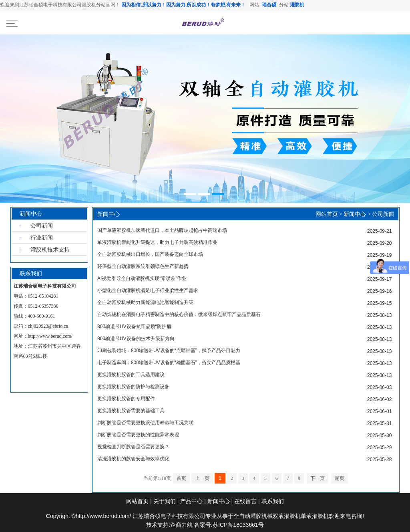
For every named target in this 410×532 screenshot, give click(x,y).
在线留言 (245, 501)
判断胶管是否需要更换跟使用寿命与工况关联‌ (145, 423)
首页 (181, 478)
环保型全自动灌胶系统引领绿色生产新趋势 (143, 266)
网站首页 (327, 214)
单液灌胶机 (315, 516)
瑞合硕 (269, 5)
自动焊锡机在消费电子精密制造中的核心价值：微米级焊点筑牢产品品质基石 (179, 314)
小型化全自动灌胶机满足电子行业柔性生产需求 (148, 290)
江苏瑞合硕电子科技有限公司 (169, 516)
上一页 (202, 478)
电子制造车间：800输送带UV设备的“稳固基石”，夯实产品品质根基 (169, 363)
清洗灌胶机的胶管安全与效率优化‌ (133, 459)
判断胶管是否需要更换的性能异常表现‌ (138, 435)
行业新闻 (42, 238)
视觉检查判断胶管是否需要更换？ (133, 447)
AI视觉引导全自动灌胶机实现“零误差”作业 (142, 278)
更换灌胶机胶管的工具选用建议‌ (131, 375)
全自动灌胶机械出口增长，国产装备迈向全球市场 (150, 254)
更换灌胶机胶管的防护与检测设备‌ (133, 387)
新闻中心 (355, 214)
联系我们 (273, 501)
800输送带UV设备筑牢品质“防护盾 (134, 326)
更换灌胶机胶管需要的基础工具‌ (131, 411)
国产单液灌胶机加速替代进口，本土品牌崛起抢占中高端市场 (162, 230)
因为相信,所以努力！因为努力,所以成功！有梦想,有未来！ (183, 5)
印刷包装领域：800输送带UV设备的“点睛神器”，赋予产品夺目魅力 (169, 351)
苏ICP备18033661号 (238, 525)
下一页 (318, 478)
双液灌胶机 (287, 516)
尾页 (340, 478)
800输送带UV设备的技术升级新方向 (136, 339)
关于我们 (165, 501)
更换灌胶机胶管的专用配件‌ (126, 399)
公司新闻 (42, 226)
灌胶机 (297, 5)
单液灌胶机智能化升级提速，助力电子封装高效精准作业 (157, 242)
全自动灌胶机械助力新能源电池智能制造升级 (145, 302)
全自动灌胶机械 (253, 516)
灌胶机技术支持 (50, 250)
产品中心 (191, 501)
